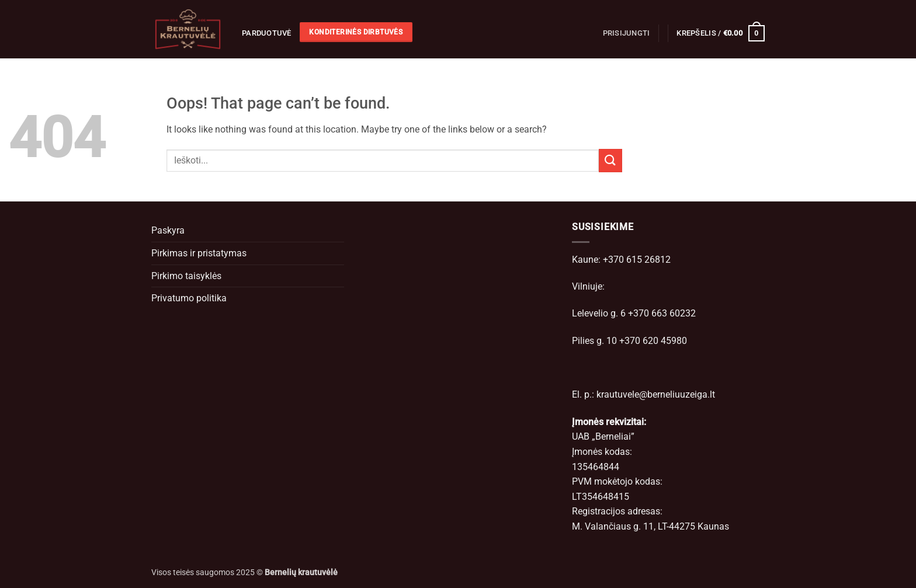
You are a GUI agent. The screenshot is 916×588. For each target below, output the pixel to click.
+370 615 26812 (637, 260)
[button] (627, 33)
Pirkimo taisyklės (186, 276)
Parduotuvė (267, 33)
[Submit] (610, 160)
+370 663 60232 (662, 313)
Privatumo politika (189, 298)
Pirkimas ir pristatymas (199, 253)
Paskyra (168, 230)
